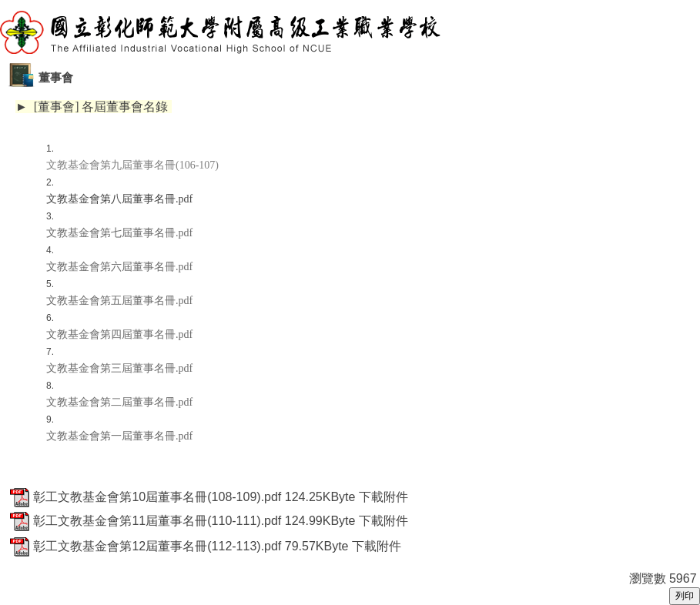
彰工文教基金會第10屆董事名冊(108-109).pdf (157, 497)
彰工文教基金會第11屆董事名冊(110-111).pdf (157, 521)
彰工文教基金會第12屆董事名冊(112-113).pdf (157, 546)
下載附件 (383, 497)
